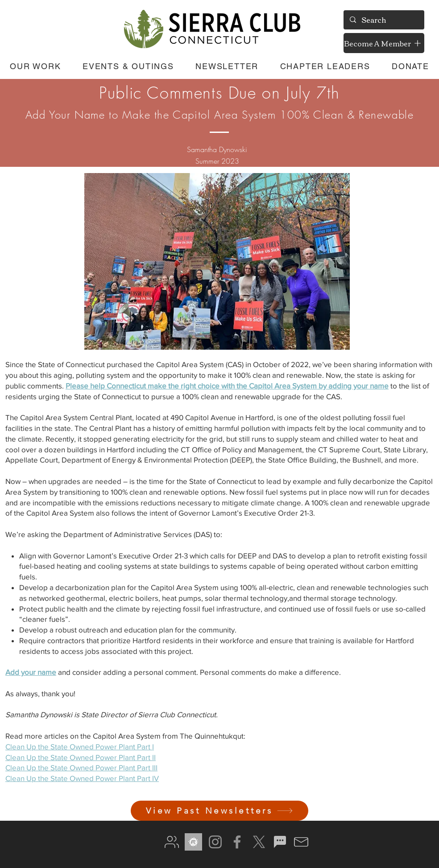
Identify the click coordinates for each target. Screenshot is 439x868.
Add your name (31, 672)
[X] (259, 842)
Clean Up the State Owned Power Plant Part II (81, 757)
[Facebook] (237, 842)
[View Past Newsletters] (219, 811)
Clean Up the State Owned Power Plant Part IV (82, 778)
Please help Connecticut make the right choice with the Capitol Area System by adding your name (227, 386)
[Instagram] (215, 842)
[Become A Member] (384, 43)
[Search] (383, 20)
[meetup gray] (193, 842)
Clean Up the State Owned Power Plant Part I (80, 746)
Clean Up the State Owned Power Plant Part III (81, 767)
